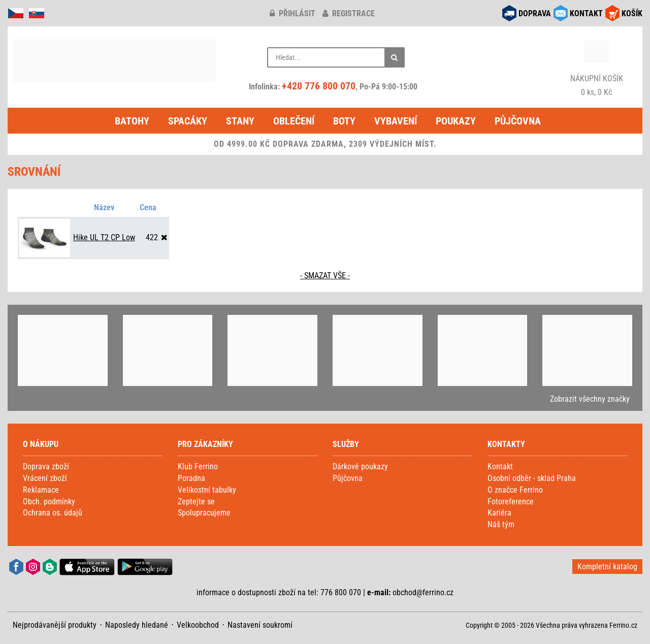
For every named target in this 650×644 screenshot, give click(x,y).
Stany (240, 121)
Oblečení (294, 121)
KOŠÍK (632, 13)
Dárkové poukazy (360, 466)
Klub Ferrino (198, 466)
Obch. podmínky (49, 502)
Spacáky (188, 121)
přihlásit (292, 13)
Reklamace (41, 490)
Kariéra (499, 513)
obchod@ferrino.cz (423, 592)
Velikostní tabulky (207, 490)
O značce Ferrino (515, 490)
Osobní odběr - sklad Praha (532, 478)
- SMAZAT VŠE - (325, 276)
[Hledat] (395, 57)
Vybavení (396, 121)
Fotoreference (511, 502)
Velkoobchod (198, 625)
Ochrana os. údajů (53, 513)
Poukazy (456, 121)
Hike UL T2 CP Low (104, 237)
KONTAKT (586, 13)
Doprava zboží (46, 466)
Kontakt (500, 466)
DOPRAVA (535, 13)
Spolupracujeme (204, 513)
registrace (349, 13)
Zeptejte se (196, 502)
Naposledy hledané (137, 625)
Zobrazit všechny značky (590, 399)
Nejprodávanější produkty (55, 625)
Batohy (132, 121)
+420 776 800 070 (319, 86)
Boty (344, 121)
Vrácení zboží (45, 478)
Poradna (191, 478)
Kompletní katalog (607, 567)
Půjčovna (518, 121)
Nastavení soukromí (260, 625)
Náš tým (501, 524)
